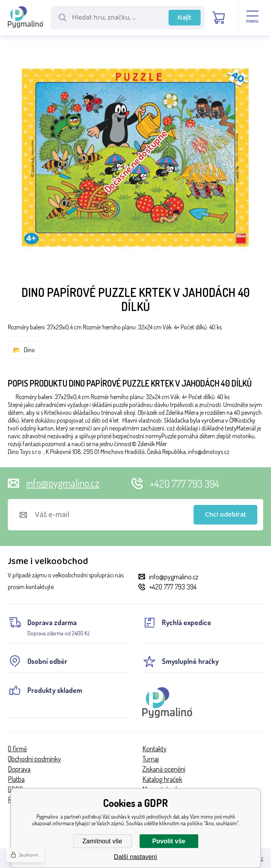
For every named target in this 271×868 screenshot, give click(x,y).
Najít (185, 18)
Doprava (19, 769)
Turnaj (151, 759)
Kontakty (154, 749)
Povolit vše (169, 841)
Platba (16, 779)
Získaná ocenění (164, 769)
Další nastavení (135, 857)
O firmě (17, 749)
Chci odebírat (226, 515)
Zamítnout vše (102, 841)
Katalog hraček (162, 779)
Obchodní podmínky (34, 759)
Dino (29, 350)
